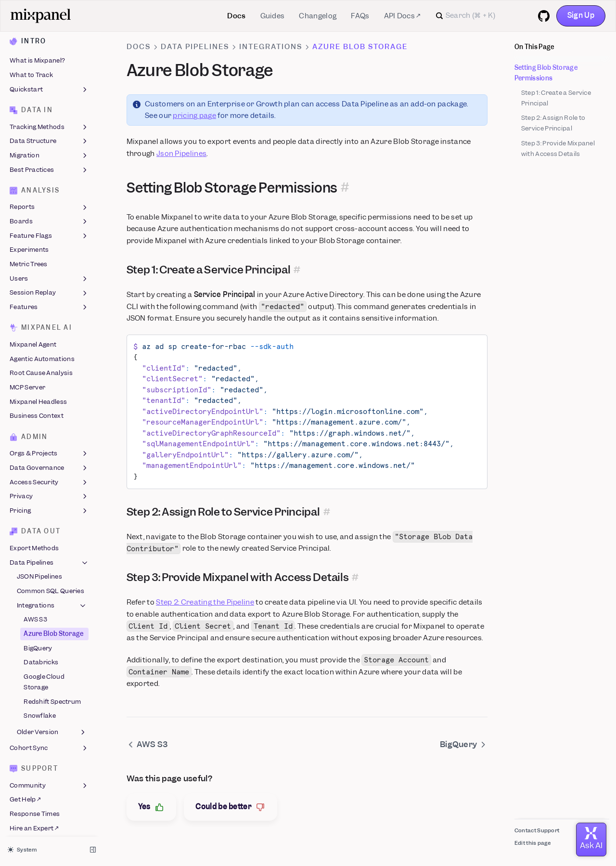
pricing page (194, 116)
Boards (49, 217)
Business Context (37, 411)
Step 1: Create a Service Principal (556, 98)
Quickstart (49, 85)
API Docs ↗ (402, 16)
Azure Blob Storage (53, 629)
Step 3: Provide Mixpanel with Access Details (558, 149)
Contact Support (537, 830)
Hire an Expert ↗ (34, 823)
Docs (236, 16)
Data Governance (49, 463)
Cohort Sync (49, 743)
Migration (49, 151)
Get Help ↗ (25, 795)
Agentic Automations (42, 354)
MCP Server (27, 382)
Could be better (231, 807)
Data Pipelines (49, 558)
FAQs (360, 16)
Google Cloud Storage (44, 677)
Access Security (49, 478)
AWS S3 (35, 615)
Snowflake (40, 711)
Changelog (318, 16)
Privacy (49, 492)
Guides (273, 16)
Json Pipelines (181, 154)
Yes (152, 807)
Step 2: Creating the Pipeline (205, 602)
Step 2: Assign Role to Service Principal (553, 123)
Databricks (41, 658)
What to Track (31, 70)
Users (49, 274)
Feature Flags (49, 231)
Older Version (52, 727)
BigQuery (38, 643)
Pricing (49, 506)
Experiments (29, 245)
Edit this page (533, 843)
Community (49, 781)
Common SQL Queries (51, 586)
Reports (49, 203)
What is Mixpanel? (37, 56)
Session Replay (49, 288)
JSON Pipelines (39, 572)
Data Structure (49, 137)
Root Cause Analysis (41, 368)
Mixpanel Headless (38, 397)
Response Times (35, 809)
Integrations (52, 601)
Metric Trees (29, 259)
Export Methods (34, 543)
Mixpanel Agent (33, 340)
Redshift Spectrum (52, 697)
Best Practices (49, 165)
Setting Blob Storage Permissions (546, 73)
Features (49, 302)
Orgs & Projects (49, 449)
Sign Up (581, 15)
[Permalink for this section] (345, 188)
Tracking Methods (49, 122)
